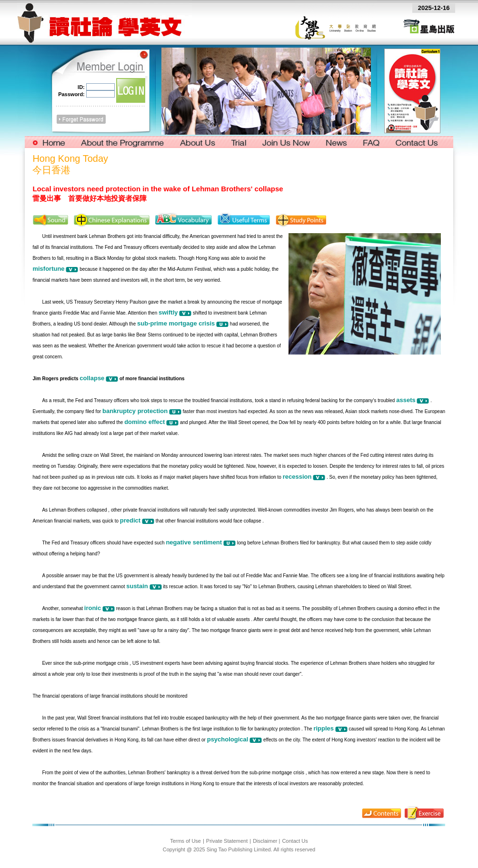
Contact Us (295, 841)
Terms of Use (185, 841)
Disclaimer (265, 841)
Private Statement (227, 841)
